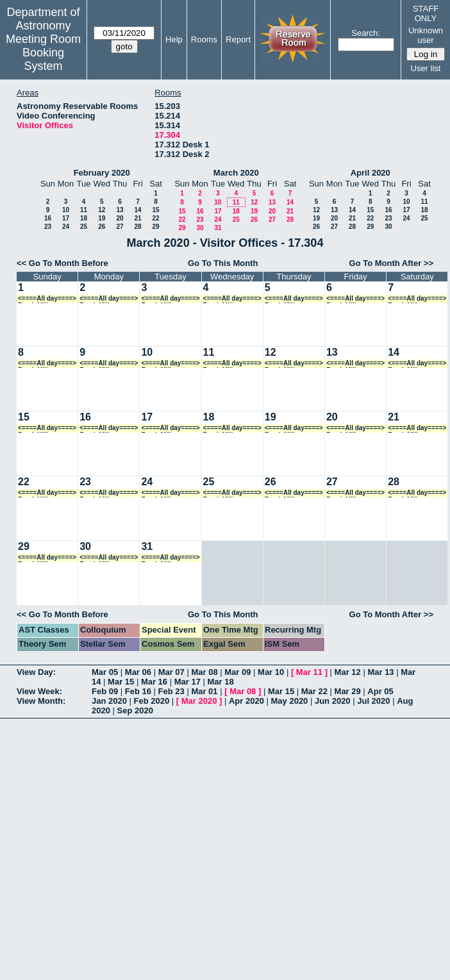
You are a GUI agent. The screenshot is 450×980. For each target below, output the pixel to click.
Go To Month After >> (391, 263)
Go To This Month (223, 263)
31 (218, 228)
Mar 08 (204, 672)
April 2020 (371, 173)
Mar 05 (105, 672)
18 (84, 218)
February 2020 (102, 173)
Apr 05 (380, 691)
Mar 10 (271, 672)
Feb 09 (105, 691)
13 (120, 210)
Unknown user (426, 35)
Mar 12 (348, 672)
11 (84, 210)
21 (137, 218)
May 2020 (290, 701)
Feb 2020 (152, 701)
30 (200, 228)
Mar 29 (348, 691)
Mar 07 (171, 672)
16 (48, 218)
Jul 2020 (373, 701)
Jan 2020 (109, 701)
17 (66, 218)
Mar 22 (314, 691)
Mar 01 (204, 691)
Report (238, 39)
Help (174, 39)
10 (66, 210)
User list (426, 68)
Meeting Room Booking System (43, 53)
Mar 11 (309, 672)
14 (137, 210)
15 (155, 210)
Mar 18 (221, 682)
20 (120, 218)
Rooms (204, 39)
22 (155, 218)
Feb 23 (171, 691)
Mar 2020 (199, 701)
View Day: (36, 672)
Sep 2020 (135, 710)
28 (137, 227)
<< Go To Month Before (63, 263)
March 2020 (236, 173)
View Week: (39, 691)
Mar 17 (188, 682)
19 (102, 218)
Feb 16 (138, 691)
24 (66, 227)
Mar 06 (138, 672)
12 (102, 210)
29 (155, 227)
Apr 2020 (246, 701)
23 (48, 227)
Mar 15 (121, 682)
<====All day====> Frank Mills (47, 299)
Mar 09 (238, 672)
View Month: (41, 701)
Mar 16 (154, 682)
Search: (366, 33)
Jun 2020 (333, 701)
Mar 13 (380, 672)
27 (120, 227)
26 (102, 227)
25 (84, 227)
